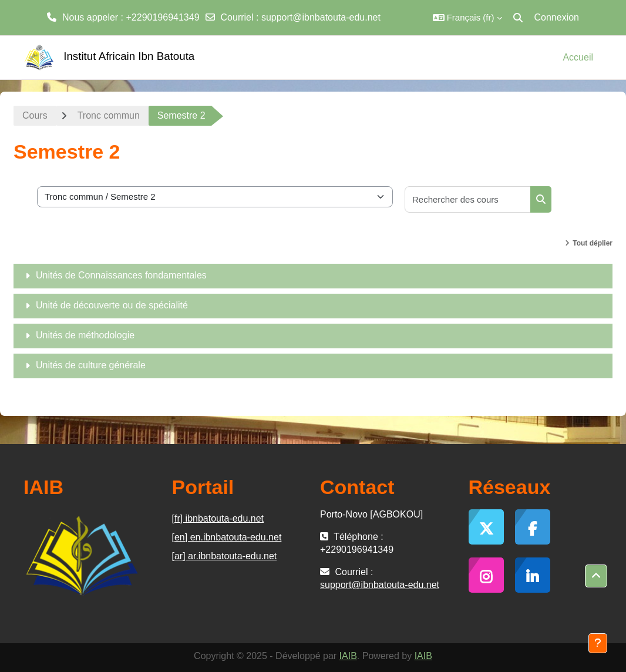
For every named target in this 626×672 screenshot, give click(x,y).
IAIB (348, 656)
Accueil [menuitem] (578, 57)
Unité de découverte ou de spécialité (112, 305)
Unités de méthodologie (85, 335)
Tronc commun (109, 115)
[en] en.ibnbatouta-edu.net (227, 537)
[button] (467, 18)
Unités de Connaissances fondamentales (121, 275)
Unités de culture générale (91, 365)
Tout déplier (593, 243)
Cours (35, 115)
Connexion (557, 17)
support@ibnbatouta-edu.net (321, 17)
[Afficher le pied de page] (598, 643)
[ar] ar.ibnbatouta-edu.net (225, 556)
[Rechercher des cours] (468, 199)
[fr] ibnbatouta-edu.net (218, 518)
